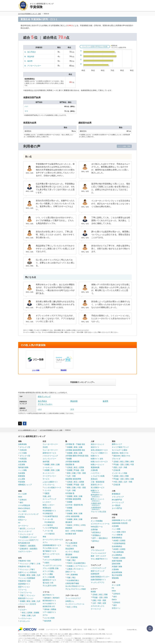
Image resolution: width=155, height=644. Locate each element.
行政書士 (70, 566)
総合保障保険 (117, 572)
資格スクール (70, 572)
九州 (39, 575)
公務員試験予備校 (72, 583)
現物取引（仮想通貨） (28, 546)
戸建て (33, 564)
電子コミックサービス (51, 554)
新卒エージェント (98, 500)
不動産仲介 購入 (24, 566)
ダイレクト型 (25, 447)
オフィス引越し (49, 571)
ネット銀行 (22, 511)
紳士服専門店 (117, 500)
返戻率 (30, 61)
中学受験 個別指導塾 (73, 499)
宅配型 (47, 493)
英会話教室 (70, 549)
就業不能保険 (117, 561)
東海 (28, 575)
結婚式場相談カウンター (100, 577)
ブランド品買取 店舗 (50, 568)
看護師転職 (95, 467)
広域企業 (117, 470)
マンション (24, 564)
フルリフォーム (26, 592)
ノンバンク (31, 529)
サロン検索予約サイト (99, 559)
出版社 (47, 563)
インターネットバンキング (28, 514)
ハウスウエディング (98, 568)
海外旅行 (56, 598)
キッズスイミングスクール (75, 604)
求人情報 (102, 629)
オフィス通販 (48, 574)
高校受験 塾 (70, 464)
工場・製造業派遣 (98, 482)
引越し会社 (47, 496)
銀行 (22, 502)
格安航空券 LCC (49, 606)
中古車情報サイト (49, 511)
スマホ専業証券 (24, 505)
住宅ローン (22, 520)
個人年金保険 (117, 575)
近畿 (33, 575)
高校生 (70, 525)
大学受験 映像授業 (72, 462)
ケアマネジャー (81, 566)
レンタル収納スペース (53, 488)
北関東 (30, 613)
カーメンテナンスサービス (53, 540)
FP (68, 557)
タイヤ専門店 (117, 508)
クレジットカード (25, 531)
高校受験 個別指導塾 (73, 479)
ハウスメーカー (26, 618)
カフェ (45, 542)
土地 (39, 564)
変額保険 (115, 578)
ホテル (45, 615)
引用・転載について (90, 629)
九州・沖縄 (71, 476)
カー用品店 (116, 505)
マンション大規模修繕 (27, 578)
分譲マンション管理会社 (27, 572)
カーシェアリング (49, 499)
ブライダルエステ (98, 550)
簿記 (74, 560)
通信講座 (69, 554)
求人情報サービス (98, 488)
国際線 (54, 609)
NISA (20, 497)
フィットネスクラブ (73, 598)
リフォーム (22, 590)
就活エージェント (98, 444)
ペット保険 (22, 470)
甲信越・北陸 (79, 470)
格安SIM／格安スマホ (120, 453)
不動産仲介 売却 (24, 561)
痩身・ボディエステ (98, 556)
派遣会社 (94, 479)
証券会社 (23, 500)
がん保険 (22, 479)
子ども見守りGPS (50, 586)
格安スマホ (126, 456)
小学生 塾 (69, 511)
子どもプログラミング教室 (76, 589)
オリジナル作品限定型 (53, 560)
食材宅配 (46, 462)
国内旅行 (48, 598)
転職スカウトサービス (99, 462)
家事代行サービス (49, 453)
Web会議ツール (97, 527)
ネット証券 (22, 494)
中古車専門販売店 (51, 516)
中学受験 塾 (70, 493)
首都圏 (22, 575)
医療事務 (74, 557)
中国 (132, 464)
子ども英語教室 (71, 543)
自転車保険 (22, 462)
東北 (24, 613)
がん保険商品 (117, 555)
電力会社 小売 (48, 583)
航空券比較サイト (49, 601)
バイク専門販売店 (51, 528)
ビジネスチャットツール (100, 524)
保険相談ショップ (25, 485)
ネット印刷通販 (97, 521)
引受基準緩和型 (119, 543)
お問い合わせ (77, 629)
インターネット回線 (120, 473)
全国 (104, 603)
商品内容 (31, 57)
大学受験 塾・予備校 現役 (75, 444)
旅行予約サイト (49, 595)
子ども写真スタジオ (50, 548)
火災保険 (22, 464)
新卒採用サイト (97, 496)
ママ (26, 111)
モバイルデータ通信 (120, 450)
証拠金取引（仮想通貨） (29, 549)
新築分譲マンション (26, 598)
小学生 (83, 525)
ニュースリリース (52, 629)
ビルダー (23, 610)
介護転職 (94, 470)
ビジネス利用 (49, 618)
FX (19, 523)
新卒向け (96, 541)
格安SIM (117, 456)
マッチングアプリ (98, 582)
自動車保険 (22, 444)
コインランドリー (49, 459)
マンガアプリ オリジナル (52, 566)
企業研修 (94, 529)
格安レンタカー (49, 505)
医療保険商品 (117, 538)
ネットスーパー (49, 473)
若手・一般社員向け (100, 538)
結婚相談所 (95, 574)
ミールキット (48, 467)
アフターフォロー (34, 66)
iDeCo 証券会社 (24, 508)
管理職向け (97, 535)
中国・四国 (81, 473)
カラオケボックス (98, 606)
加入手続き (32, 52)
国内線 (47, 609)
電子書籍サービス (49, 551)
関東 (106, 595)
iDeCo (114, 599)
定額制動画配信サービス (52, 545)
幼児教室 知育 (71, 534)
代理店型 (23, 450)
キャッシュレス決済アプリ (28, 540)
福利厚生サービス (49, 580)
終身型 (116, 541)
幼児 (69, 546)
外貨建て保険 (117, 566)
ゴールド (33, 537)
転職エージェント (98, 464)
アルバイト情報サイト (99, 453)
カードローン (23, 526)
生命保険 (22, 473)
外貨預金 (22, 517)
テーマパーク (96, 609)
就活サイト (95, 447)
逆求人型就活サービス (99, 450)
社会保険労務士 (80, 563)
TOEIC (70, 563)
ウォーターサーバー (50, 444)
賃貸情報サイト (24, 584)
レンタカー (47, 502)
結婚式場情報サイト (98, 580)
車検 (44, 537)
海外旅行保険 (23, 467)
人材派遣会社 (96, 508)
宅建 (69, 560)
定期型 (123, 541)
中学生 (76, 525)
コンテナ (48, 490)
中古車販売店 (48, 513)
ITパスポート (79, 569)
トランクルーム (49, 485)
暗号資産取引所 (24, 543)
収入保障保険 (119, 552)
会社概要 (41, 629)
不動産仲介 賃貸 (24, 581)
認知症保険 (116, 564)
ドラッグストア (118, 497)
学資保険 (22, 482)
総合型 (47, 557)
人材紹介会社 (96, 504)
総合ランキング (44, 396)
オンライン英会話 (72, 552)
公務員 (70, 569)
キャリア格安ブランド (120, 447)
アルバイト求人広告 (98, 512)
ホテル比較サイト (49, 603)
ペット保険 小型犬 (119, 532)
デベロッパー (25, 621)
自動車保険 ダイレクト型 (121, 520)
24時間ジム (70, 601)
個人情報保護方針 (66, 629)
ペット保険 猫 (117, 535)
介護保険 (115, 569)
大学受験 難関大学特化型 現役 (77, 456)
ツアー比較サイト (49, 612)
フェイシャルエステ (98, 553)
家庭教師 (69, 528)
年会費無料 (24, 537)
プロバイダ (116, 459)
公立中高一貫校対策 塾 (74, 505)
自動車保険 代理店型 (120, 523)
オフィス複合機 (49, 577)
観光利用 (48, 621)
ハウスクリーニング (50, 456)
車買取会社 (47, 508)
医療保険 (22, 476)
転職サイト (95, 456)
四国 (115, 467)
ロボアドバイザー (25, 552)
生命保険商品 (117, 546)
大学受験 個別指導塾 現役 (75, 450)
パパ (26, 106)
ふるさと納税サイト (50, 482)
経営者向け (97, 532)
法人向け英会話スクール (75, 586)
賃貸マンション (24, 587)
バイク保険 (22, 453)
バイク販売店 (48, 525)
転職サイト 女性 (97, 459)
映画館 (93, 592)
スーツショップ (118, 502)
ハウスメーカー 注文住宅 (27, 604)
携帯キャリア (117, 444)
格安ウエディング (98, 571)
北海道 (70, 467)
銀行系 (22, 529)
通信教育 (69, 522)
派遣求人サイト (97, 485)
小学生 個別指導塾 (72, 516)
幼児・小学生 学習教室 (74, 531)
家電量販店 (116, 494)
